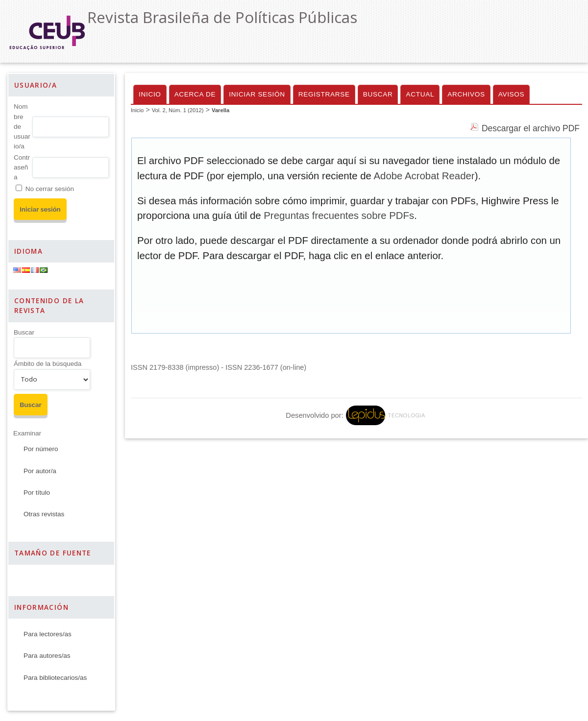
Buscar (24, 332)
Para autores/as (47, 656)
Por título (37, 493)
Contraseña (22, 168)
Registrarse (324, 94)
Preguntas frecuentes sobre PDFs (339, 216)
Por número (41, 449)
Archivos (466, 94)
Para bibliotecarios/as (55, 678)
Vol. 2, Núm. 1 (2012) (178, 110)
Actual (420, 94)
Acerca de (195, 94)
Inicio (150, 94)
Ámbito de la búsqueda (48, 364)
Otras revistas (44, 514)
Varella (220, 110)
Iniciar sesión (257, 94)
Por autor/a (40, 471)
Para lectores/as (48, 634)
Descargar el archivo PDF (531, 128)
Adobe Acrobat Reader (424, 176)
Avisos (512, 94)
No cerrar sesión (50, 189)
